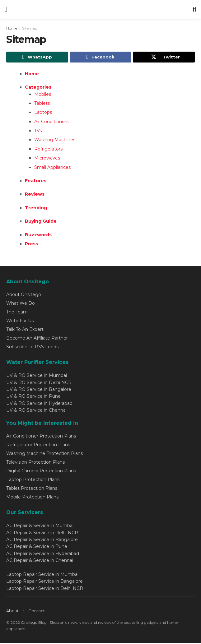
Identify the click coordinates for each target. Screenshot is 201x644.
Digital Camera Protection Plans (41, 472)
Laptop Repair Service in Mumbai (42, 575)
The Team (17, 313)
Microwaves (47, 159)
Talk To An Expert (25, 330)
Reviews (35, 195)
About (12, 612)
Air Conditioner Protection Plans (41, 437)
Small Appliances (52, 168)
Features (36, 182)
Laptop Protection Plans (33, 480)
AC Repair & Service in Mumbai (40, 527)
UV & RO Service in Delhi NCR (39, 383)
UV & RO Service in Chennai (36, 411)
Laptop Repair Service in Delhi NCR (45, 589)
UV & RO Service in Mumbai (37, 377)
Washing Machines (55, 141)
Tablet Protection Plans (32, 489)
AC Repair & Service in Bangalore (42, 541)
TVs (38, 132)
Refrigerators (48, 150)
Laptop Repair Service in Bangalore (44, 582)
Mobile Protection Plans (32, 498)
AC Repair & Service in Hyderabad (43, 554)
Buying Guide (41, 222)
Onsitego (29, 623)
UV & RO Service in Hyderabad (39, 404)
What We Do (21, 304)
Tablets (42, 104)
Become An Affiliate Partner (37, 339)
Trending (36, 209)
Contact (37, 612)
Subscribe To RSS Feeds (32, 348)
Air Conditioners (51, 123)
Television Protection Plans (35, 463)
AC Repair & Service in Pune (37, 548)
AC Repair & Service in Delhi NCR (42, 534)
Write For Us (20, 322)
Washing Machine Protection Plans (44, 454)
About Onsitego (24, 295)
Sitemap (30, 28)
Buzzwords (38, 236)
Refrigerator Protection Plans (38, 446)
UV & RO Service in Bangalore (39, 390)
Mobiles (43, 95)
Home (12, 28)
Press (31, 245)
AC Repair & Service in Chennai (40, 562)
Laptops (43, 114)
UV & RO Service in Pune (33, 397)
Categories (38, 88)
